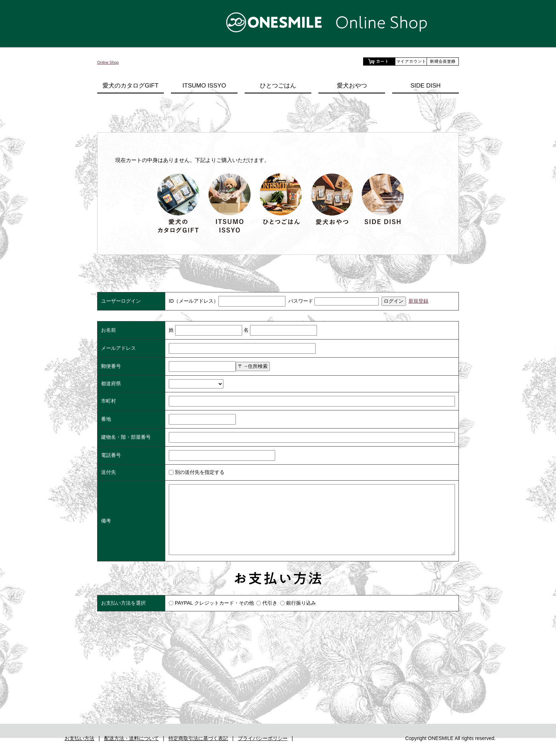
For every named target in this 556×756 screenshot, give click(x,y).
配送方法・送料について (132, 751)
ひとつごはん (278, 86)
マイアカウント (411, 61)
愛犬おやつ (352, 86)
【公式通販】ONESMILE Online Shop (278, 22)
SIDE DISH (425, 86)
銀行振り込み (301, 603)
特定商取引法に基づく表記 (198, 751)
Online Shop (112, 62)
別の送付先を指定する (197, 472)
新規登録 (418, 301)
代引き (270, 603)
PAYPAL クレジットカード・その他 (214, 603)
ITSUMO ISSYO (204, 86)
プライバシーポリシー (263, 751)
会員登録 (443, 61)
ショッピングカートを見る (379, 61)
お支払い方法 (79, 751)
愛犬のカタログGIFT (130, 86)
